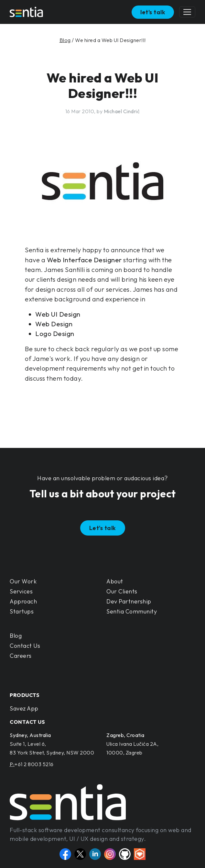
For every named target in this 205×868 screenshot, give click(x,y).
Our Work (23, 581)
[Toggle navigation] (187, 12)
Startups (22, 611)
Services (21, 591)
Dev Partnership (129, 601)
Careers (21, 656)
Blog (65, 40)
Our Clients (122, 591)
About (115, 581)
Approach (23, 601)
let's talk (153, 12)
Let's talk (103, 528)
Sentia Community (132, 611)
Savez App (24, 708)
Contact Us (25, 646)
